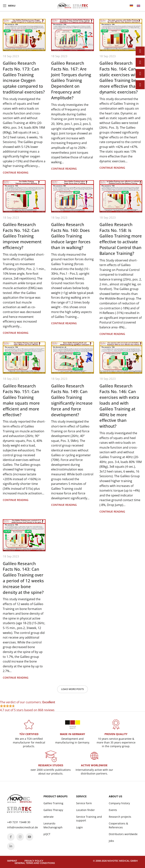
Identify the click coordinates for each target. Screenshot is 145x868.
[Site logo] (73, 5)
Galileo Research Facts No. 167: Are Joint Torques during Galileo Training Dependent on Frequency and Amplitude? (71, 80)
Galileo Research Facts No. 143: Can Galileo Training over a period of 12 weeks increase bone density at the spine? (23, 578)
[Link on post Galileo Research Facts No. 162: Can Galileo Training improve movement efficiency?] (24, 196)
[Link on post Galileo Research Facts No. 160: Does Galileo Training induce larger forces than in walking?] (72, 196)
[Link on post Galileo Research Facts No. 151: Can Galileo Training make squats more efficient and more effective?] (24, 358)
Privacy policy (34, 861)
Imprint (12, 861)
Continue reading (16, 172)
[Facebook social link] (11, 837)
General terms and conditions (35, 863)
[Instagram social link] (20, 837)
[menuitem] (131, 6)
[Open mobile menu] (9, 6)
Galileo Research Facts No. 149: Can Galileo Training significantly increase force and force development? (72, 400)
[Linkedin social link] (11, 846)
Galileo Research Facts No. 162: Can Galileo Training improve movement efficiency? (22, 236)
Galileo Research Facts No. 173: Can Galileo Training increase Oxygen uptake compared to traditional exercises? (24, 77)
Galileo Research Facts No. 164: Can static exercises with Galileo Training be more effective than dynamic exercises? (119, 77)
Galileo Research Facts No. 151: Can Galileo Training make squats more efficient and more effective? (21, 400)
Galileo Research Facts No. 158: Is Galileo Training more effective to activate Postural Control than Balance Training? (121, 239)
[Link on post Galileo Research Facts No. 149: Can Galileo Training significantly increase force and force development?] (72, 358)
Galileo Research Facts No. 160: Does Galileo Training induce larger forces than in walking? (71, 236)
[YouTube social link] (29, 837)
